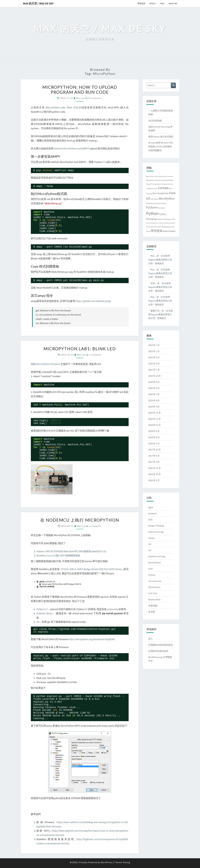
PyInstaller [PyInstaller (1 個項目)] (161, 208)
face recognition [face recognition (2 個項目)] (160, 193)
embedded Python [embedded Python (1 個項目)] (152, 189)
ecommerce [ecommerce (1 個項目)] (170, 184)
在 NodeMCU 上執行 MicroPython (80, 520)
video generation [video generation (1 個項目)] (166, 227)
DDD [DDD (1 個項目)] (147, 180)
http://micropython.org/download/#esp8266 (92, 639)
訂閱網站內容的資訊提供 (161, 645)
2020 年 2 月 (154, 388)
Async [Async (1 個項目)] (156, 176)
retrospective (155, 581)
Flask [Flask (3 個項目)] (172, 193)
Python (152, 575)
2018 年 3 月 (154, 443)
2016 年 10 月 (155, 474)
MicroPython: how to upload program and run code (80, 90)
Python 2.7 (42, 609)
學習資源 (141, 3)
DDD (150, 520)
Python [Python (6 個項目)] (152, 213)
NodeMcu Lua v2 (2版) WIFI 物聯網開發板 (58, 555)
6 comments (95, 98)
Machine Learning (157, 556)
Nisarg (127, 862)
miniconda (113, 609)
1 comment (95, 355)
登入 (151, 639)
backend (152, 513)
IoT (150, 550)
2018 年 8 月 (154, 437)
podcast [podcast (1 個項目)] (164, 203)
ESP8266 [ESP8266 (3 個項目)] (163, 188)
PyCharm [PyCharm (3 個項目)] (152, 207)
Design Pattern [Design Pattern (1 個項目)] (169, 180)
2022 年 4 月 (154, 363)
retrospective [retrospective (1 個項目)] (154, 223)
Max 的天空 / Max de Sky (38, 3)
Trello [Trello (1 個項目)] (159, 227)
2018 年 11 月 (155, 419)
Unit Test (153, 593)
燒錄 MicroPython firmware (45, 364)
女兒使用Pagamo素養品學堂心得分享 (160, 259)
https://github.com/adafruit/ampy (93, 301)
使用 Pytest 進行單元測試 (161, 137)
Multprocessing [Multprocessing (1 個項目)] (151, 203)
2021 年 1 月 (154, 370)
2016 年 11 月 (155, 468)
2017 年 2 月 (154, 462)
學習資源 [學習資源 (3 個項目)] (157, 231)
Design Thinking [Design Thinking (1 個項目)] (151, 184)
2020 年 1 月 (154, 394)
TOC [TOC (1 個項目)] (155, 227)
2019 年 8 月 (154, 400)
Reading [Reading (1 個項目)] (167, 219)
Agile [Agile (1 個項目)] (148, 176)
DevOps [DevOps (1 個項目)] (159, 184)
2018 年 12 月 (155, 413)
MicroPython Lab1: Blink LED (62, 107)
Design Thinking (156, 526)
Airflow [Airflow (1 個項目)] (152, 176)
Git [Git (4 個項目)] (148, 198)
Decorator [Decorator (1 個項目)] (152, 180)
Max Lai (80, 98)
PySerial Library (44, 613)
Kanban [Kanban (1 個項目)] (156, 199)
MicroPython (155, 562)
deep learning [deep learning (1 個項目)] (160, 180)
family (151, 538)
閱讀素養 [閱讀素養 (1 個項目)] (172, 231)
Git (38, 622)
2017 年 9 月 (154, 456)
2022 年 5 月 (154, 357)
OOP (151, 569)
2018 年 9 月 (154, 431)
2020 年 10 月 (155, 376)
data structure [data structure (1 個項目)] (169, 176)
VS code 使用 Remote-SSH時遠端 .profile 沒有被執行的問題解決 (161, 146)
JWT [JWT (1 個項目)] (152, 199)
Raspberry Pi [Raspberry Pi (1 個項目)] (161, 219)
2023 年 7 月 (154, 345)
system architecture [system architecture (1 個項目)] (165, 223)
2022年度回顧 (155, 121)
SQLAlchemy (154, 587)
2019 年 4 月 (154, 407)
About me (173, 3)
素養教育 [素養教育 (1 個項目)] (166, 231)
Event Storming (156, 532)
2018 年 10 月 (155, 425)
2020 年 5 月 (154, 382)
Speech (152, 3)
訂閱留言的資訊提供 (158, 651)
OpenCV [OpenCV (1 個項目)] (159, 203)
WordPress (107, 862)
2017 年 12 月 (155, 450)
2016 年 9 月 (154, 480)
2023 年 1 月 (154, 351)
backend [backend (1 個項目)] (161, 176)
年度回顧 (153, 606)
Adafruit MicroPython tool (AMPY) (72, 148)
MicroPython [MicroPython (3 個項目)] (167, 199)
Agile (162, 3)
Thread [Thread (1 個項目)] (152, 227)
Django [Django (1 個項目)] (164, 184)
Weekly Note (154, 599)
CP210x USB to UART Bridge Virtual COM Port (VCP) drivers (92, 569)
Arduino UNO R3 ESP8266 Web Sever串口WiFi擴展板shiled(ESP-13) (71, 551)
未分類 (152, 612)
